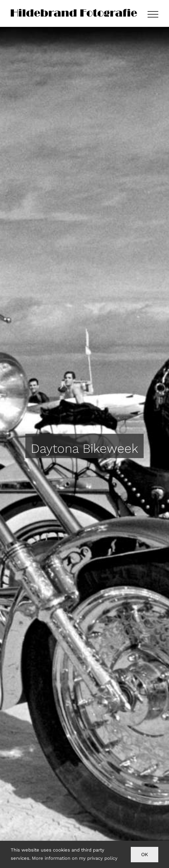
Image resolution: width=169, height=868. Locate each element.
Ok (145, 854)
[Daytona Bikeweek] (84, 447)
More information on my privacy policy (75, 858)
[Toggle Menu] (153, 14)
